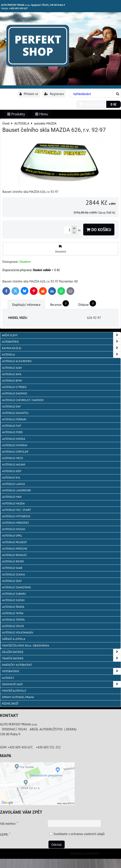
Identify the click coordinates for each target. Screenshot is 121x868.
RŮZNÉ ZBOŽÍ (10, 704)
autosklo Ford (12, 432)
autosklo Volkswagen (18, 632)
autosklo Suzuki (13, 600)
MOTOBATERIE (61, 671)
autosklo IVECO (13, 458)
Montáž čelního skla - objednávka (26, 646)
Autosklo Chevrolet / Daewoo (23, 400)
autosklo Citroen (14, 387)
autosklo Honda (14, 439)
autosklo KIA (11, 478)
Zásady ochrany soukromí (46, 853)
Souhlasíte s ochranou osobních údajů (79, 834)
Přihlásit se (29, 94)
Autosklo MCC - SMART (17, 510)
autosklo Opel (12, 536)
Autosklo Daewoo (15, 393)
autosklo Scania (14, 574)
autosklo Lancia (14, 484)
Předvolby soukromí (13, 853)
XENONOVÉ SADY (61, 684)
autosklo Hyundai (15, 445)
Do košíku (99, 230)
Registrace (54, 94)
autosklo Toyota (13, 620)
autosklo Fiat (12, 426)
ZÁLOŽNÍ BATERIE (61, 652)
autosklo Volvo (13, 626)
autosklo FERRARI (14, 419)
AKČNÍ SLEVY (61, 335)
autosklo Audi (12, 368)
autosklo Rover (13, 561)
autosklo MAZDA (13, 503)
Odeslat (57, 844)
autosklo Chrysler (15, 452)
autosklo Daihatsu (15, 413)
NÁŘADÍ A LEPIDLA (14, 639)
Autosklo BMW (12, 381)
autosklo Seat (12, 581)
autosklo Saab (12, 568)
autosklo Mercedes (15, 523)
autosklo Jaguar (14, 464)
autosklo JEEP (12, 471)
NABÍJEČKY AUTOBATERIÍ (17, 665)
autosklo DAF (12, 407)
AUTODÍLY (8, 678)
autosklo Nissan (14, 529)
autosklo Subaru (14, 594)
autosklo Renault (15, 555)
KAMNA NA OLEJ (61, 348)
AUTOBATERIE (61, 342)
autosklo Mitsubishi (16, 516)
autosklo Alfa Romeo (17, 361)
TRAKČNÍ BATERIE (61, 658)
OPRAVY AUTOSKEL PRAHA (18, 697)
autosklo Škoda (13, 607)
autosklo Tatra (13, 613)
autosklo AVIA (12, 374)
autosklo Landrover (17, 490)
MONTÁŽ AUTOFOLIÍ (14, 691)
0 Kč (114, 104)
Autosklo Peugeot (15, 542)
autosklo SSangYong (17, 587)
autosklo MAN (12, 497)
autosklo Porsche (15, 549)
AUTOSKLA (61, 354)
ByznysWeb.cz (109, 853)
